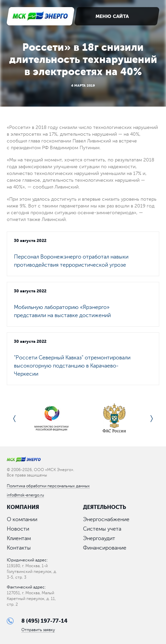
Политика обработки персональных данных (48, 486)
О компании (22, 519)
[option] (51, 419)
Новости (18, 529)
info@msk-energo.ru (25, 495)
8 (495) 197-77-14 (44, 621)
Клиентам (19, 538)
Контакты (19, 548)
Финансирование (105, 548)
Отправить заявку (38, 630)
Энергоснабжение (106, 519)
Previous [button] (14, 419)
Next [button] (152, 419)
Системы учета (102, 529)
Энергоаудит (99, 538)
